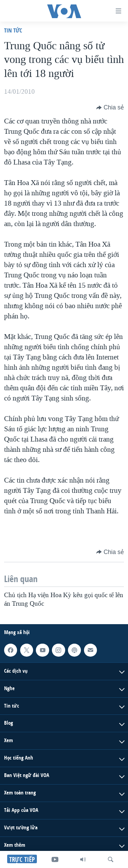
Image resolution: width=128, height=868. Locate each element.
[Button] (110, 107)
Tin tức (13, 30)
